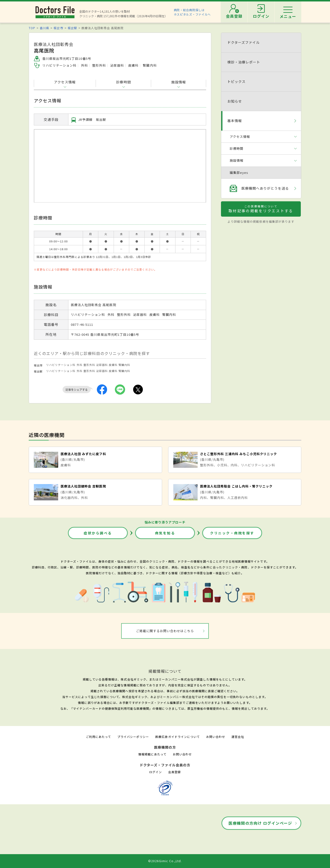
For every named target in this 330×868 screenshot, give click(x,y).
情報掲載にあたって (152, 754)
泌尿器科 (102, 365)
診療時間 (123, 82)
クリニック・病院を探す (232, 533)
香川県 (44, 28)
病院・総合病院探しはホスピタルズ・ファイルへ (192, 12)
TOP (32, 28)
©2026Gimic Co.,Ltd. (165, 861)
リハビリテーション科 (61, 365)
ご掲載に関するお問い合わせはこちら (165, 631)
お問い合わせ (216, 737)
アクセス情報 (65, 82)
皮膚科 (113, 365)
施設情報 (179, 82)
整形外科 (89, 365)
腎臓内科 (124, 365)
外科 (80, 365)
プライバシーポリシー (133, 737)
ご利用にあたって (98, 737)
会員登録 (174, 772)
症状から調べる (98, 533)
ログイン (156, 772)
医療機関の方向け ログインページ (260, 823)
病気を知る (165, 533)
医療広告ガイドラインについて (178, 737)
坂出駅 (72, 28)
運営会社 (238, 737)
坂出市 (58, 28)
